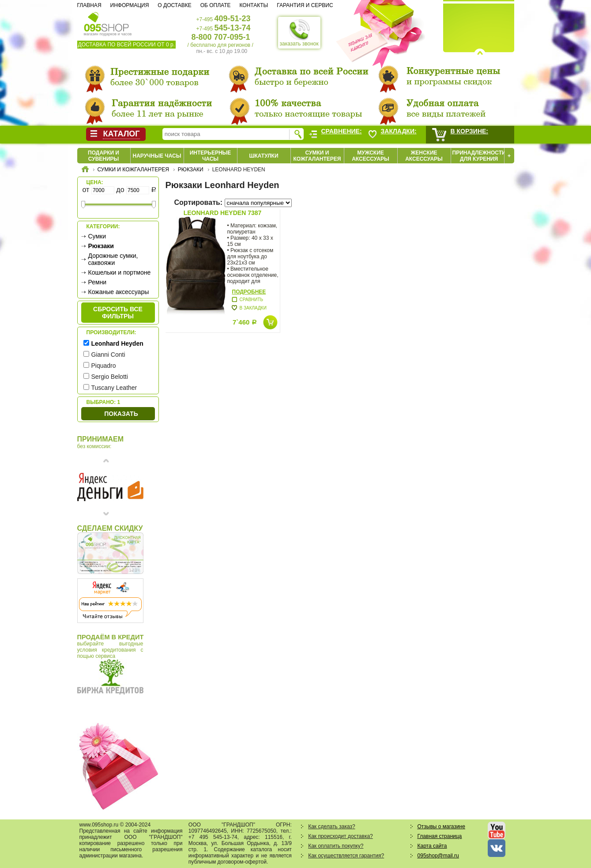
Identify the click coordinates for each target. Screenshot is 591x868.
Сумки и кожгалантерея (317, 156)
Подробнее (249, 292)
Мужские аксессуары (371, 156)
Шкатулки (264, 156)
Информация (130, 5)
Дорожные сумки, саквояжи (113, 259)
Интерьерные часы (211, 156)
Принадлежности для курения (479, 156)
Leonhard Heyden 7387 (223, 213)
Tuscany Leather (114, 388)
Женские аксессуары (424, 156)
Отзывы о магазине (441, 826)
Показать (121, 414)
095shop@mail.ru (438, 856)
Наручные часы (157, 156)
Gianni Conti (108, 355)
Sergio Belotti (110, 377)
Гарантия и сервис (305, 5)
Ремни (98, 282)
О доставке (174, 5)
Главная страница (440, 836)
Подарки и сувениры (104, 156)
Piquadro (104, 366)
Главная (89, 5)
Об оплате (216, 5)
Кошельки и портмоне (120, 272)
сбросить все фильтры (118, 313)
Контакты (254, 5)
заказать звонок (299, 33)
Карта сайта (432, 846)
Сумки (97, 236)
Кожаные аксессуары (119, 292)
